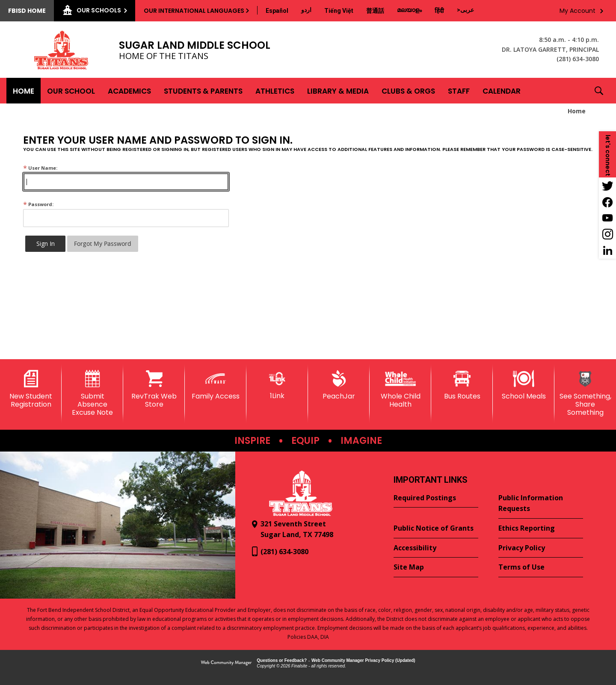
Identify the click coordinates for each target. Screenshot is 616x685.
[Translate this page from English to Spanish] (277, 11)
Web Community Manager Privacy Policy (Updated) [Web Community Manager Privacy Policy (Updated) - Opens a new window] (363, 660)
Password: (38, 204)
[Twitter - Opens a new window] (607, 186)
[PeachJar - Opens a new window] (339, 385)
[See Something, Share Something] (585, 394)
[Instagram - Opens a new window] (607, 234)
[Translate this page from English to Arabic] (465, 10)
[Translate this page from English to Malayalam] (409, 10)
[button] (599, 91)
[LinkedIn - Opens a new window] (607, 251)
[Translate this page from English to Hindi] (439, 11)
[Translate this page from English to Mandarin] (375, 11)
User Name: (40, 168)
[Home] (24, 91)
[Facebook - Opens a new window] (607, 202)
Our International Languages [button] (194, 11)
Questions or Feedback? (282, 660)
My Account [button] (577, 11)
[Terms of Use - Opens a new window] (541, 567)
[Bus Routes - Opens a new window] (462, 385)
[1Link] (277, 385)
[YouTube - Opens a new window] (607, 218)
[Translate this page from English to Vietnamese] (339, 11)
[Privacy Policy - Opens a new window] (541, 548)
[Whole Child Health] (400, 389)
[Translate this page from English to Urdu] (306, 10)
